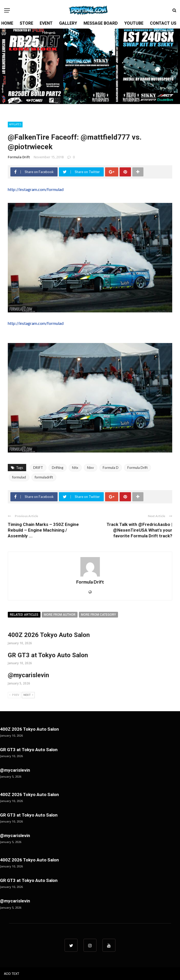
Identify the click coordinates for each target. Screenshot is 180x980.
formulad (19, 477)
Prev (14, 695)
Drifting (58, 468)
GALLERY (68, 23)
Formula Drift (19, 157)
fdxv (91, 468)
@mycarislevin (28, 675)
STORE (26, 23)
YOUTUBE (134, 23)
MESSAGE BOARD (101, 23)
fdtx (75, 468)
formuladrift (44, 477)
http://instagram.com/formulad (36, 189)
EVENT (46, 23)
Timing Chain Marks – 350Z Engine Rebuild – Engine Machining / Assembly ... (43, 530)
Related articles (24, 615)
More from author (60, 615)
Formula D (111, 468)
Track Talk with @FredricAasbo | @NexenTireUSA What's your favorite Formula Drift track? (139, 530)
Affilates (15, 124)
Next (28, 695)
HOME (7, 23)
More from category (98, 615)
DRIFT (38, 468)
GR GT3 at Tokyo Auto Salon (48, 655)
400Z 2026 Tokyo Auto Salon (49, 635)
